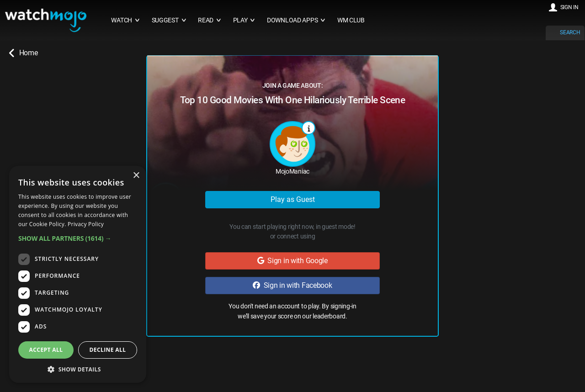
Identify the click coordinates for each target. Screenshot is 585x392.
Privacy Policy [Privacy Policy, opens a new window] (86, 224)
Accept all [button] (46, 350)
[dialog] (78, 274)
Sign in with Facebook (292, 285)
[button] (78, 238)
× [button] (136, 176)
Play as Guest (293, 199)
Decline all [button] (108, 350)
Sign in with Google (292, 261)
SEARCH (570, 32)
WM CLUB (351, 20)
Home (23, 53)
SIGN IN (569, 7)
